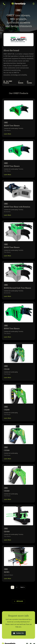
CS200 (7, 410)
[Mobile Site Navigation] (34, 4)
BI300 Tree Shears (12, 166)
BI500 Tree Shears (12, 328)
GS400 (7, 532)
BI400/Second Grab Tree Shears (17, 288)
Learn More (7, 134)
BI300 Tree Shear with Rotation (17, 207)
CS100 (7, 369)
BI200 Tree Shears (12, 126)
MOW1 (7, 572)
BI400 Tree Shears (12, 247)
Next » (23, 587)
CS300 (7, 450)
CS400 (7, 491)
